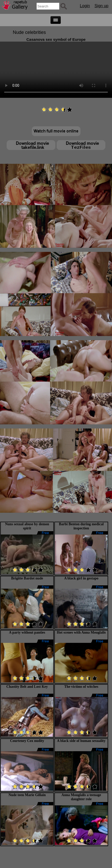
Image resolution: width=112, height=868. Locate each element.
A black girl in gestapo (81, 578)
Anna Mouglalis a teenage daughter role (81, 797)
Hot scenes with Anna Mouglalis (81, 632)
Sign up (101, 6)
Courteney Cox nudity (27, 741)
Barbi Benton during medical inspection (81, 526)
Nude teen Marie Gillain (27, 795)
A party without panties (27, 632)
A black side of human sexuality (81, 741)
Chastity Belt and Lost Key (27, 687)
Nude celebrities (29, 32)
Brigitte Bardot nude (27, 578)
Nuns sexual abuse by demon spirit (27, 526)
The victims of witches (81, 687)
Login (85, 6)
